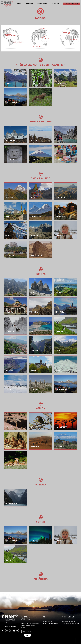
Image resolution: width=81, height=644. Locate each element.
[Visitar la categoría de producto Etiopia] (15, 421)
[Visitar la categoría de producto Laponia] (40, 535)
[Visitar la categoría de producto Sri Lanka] (15, 249)
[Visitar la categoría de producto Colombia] (15, 154)
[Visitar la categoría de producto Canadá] (15, 78)
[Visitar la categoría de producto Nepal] (15, 230)
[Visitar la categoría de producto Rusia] (66, 364)
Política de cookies (74, 623)
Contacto (55, 4)
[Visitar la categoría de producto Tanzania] (66, 441)
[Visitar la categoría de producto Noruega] (15, 364)
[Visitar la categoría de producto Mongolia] (66, 211)
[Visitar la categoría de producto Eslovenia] (66, 306)
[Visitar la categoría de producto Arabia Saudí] (40, 249)
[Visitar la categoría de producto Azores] (66, 287)
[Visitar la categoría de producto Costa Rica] (40, 78)
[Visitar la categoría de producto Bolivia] (40, 135)
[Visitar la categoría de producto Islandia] (66, 326)
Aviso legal (65, 621)
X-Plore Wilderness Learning (50, 623)
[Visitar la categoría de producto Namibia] (15, 441)
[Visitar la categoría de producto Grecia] (40, 326)
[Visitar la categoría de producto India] (40, 191)
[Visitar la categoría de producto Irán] (15, 211)
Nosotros (29, 4)
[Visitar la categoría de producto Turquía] (40, 384)
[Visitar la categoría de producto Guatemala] (66, 78)
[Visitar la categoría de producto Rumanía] (40, 364)
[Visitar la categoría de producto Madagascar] (66, 421)
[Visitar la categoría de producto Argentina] (15, 135)
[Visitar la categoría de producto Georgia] (15, 191)
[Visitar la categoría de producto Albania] (15, 287)
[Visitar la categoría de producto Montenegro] (66, 345)
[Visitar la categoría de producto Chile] (66, 135)
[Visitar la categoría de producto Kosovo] (15, 345)
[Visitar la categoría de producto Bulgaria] (15, 306)
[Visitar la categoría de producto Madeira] (40, 345)
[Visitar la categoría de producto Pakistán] (40, 230)
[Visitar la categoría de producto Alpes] (40, 287)
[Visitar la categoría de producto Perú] (66, 154)
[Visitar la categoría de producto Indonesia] (66, 191)
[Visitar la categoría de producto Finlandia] (15, 326)
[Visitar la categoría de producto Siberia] (66, 230)
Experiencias (42, 4)
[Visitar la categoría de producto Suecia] (15, 384)
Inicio (19, 4)
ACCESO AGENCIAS (71, 4)
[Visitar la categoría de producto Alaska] (40, 97)
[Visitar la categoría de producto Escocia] (40, 306)
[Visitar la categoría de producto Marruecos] (40, 441)
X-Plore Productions (48, 621)
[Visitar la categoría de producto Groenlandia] (15, 97)
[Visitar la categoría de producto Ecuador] (40, 154)
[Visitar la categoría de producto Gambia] (40, 421)
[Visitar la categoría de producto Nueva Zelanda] (15, 498)
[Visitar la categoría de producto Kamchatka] (40, 211)
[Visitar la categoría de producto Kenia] (15, 460)
